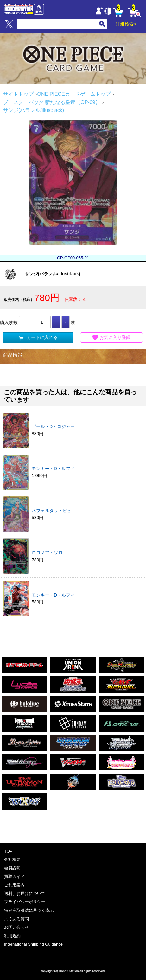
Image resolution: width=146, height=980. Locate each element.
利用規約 (12, 936)
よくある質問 (16, 919)
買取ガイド (14, 876)
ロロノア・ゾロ (47, 553)
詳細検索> (126, 24)
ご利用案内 (14, 885)
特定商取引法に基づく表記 (29, 910)
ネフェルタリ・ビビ (52, 511)
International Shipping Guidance (33, 944)
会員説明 (12, 868)
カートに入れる (38, 337)
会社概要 (12, 859)
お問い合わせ (16, 927)
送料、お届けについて (25, 894)
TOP (8, 851)
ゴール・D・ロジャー (53, 426)
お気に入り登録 (111, 337)
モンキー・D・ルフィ (53, 469)
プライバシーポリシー (25, 902)
